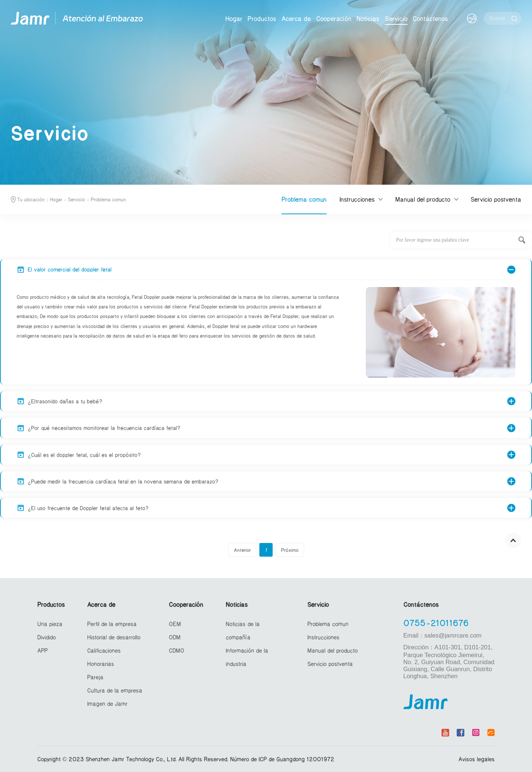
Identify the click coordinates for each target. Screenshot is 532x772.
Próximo (290, 550)
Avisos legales (477, 759)
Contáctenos (430, 18)
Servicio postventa (496, 199)
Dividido (47, 637)
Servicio (396, 18)
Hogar (234, 18)
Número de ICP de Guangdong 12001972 (282, 759)
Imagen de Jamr (107, 703)
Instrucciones (357, 199)
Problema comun (108, 199)
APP (42, 650)
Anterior (242, 550)
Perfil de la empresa (112, 624)
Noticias (368, 18)
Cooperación (334, 18)
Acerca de (296, 18)
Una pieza (50, 624)
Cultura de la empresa (115, 690)
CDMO (177, 650)
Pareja (95, 677)
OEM (175, 624)
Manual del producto (423, 199)
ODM (175, 637)
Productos (262, 18)
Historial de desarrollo (114, 637)
